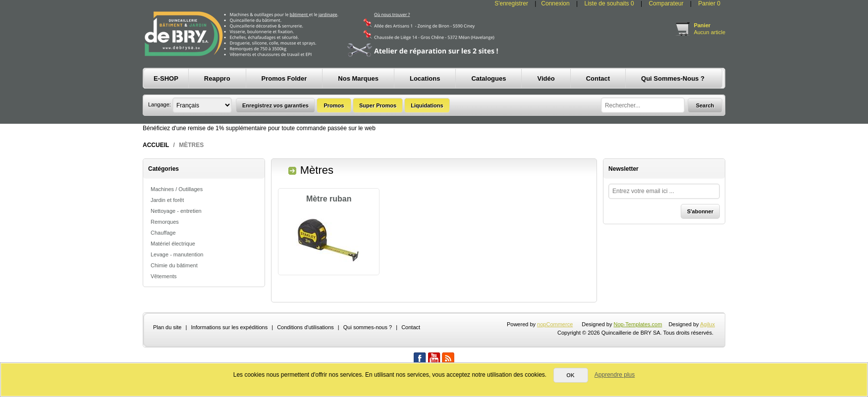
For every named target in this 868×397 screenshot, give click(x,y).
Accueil (156, 145)
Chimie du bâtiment (174, 265)
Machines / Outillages (177, 189)
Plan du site (167, 348)
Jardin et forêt (167, 200)
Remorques (165, 222)
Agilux (707, 345)
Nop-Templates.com (638, 345)
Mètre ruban (329, 199)
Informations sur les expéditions (229, 348)
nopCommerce (555, 345)
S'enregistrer (511, 3)
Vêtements (164, 276)
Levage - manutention (177, 254)
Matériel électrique (173, 244)
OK (570, 375)
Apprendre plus (615, 375)
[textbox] (643, 105)
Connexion (555, 3)
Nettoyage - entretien (176, 211)
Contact (411, 348)
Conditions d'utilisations (305, 348)
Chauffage (163, 233)
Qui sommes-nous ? (368, 348)
